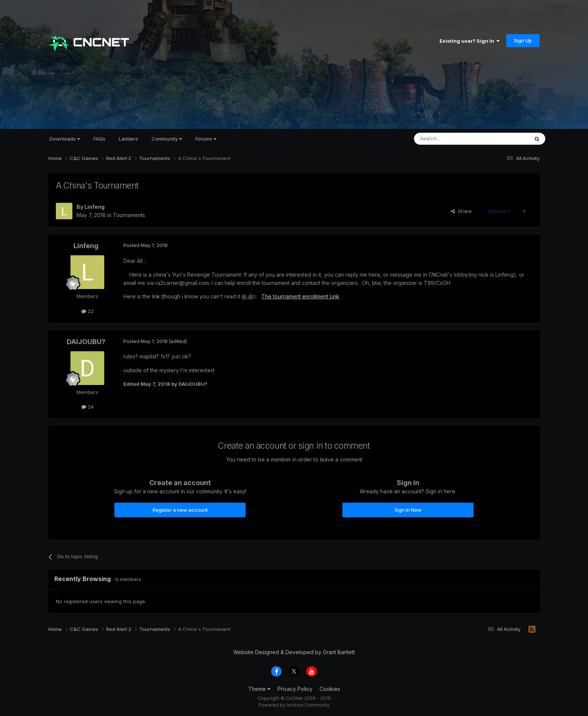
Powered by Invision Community (294, 705)
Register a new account (180, 510)
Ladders (128, 139)
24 (88, 407)
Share (461, 211)
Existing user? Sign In (469, 41)
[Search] (452, 139)
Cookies (330, 689)
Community (167, 139)
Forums (206, 139)
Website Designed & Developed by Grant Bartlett (294, 652)
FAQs (99, 139)
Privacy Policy (295, 689)
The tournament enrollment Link (300, 296)
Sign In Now (408, 510)
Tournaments (129, 215)
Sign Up (523, 40)
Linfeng (94, 207)
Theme (259, 689)
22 (88, 311)
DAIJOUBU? (86, 342)
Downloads (65, 139)
